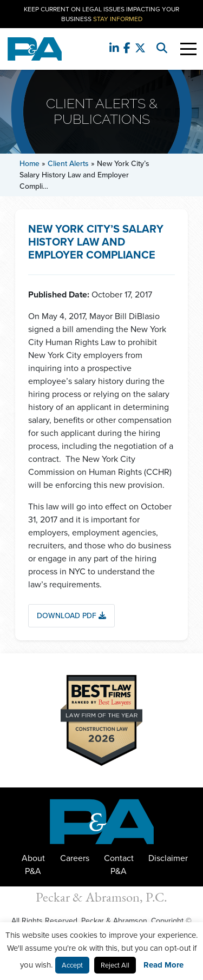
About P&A (33, 865)
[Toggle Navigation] (188, 49)
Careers (75, 858)
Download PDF (71, 616)
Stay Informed (118, 19)
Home (30, 164)
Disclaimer (168, 858)
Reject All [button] (115, 965)
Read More (163, 965)
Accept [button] (72, 965)
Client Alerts (68, 164)
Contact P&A (119, 865)
